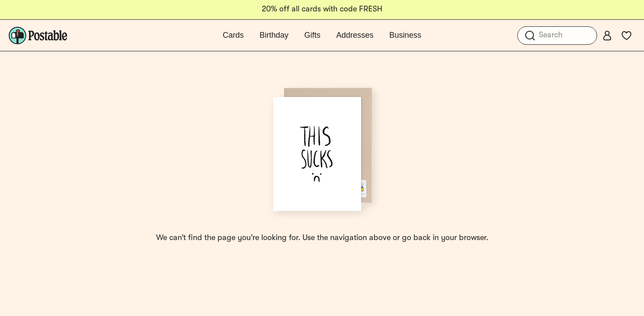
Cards (233, 35)
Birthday (274, 35)
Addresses (355, 35)
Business (405, 35)
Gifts (312, 35)
